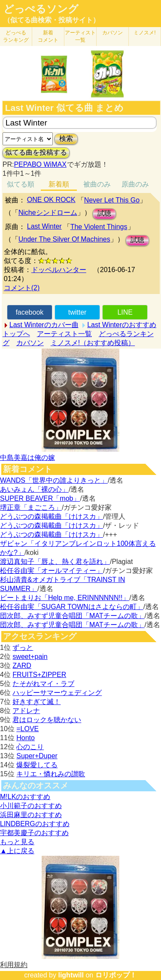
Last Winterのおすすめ (122, 325)
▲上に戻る (17, 851)
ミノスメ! (144, 33)
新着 (48, 36)
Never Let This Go (112, 200)
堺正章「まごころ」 (31, 507)
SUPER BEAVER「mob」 (40, 498)
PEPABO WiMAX (40, 164)
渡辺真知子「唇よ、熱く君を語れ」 (55, 562)
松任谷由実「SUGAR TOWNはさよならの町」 (72, 607)
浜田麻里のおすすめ (31, 815)
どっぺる (16, 36)
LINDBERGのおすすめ (35, 824)
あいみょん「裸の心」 (34, 489)
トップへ (16, 334)
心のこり (30, 747)
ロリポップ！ (116, 975)
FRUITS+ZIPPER (39, 675)
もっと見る (17, 842)
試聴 (104, 213)
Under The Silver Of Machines (64, 239)
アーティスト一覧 (64, 334)
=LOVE (27, 729)
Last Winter (44, 226)
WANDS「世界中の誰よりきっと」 (54, 480)
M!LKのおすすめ (25, 797)
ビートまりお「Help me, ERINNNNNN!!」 (65, 598)
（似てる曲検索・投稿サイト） (52, 20)
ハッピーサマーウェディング (57, 693)
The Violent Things (99, 227)
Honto (26, 738)
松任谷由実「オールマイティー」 (52, 571)
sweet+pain (30, 657)
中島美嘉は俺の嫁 (27, 458)
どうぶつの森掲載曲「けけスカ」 (52, 516)
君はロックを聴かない (47, 720)
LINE (125, 312)
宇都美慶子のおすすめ (34, 833)
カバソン (112, 33)
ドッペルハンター (59, 270)
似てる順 (21, 184)
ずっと (23, 648)
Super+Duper (37, 756)
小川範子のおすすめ (31, 806)
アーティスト (80, 36)
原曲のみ (135, 184)
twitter (77, 312)
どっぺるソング (41, 9)
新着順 (59, 184)
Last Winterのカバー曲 (44, 325)
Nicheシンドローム (48, 213)
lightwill (71, 975)
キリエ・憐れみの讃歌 (51, 774)
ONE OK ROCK (51, 200)
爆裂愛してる (37, 765)
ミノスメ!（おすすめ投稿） (93, 343)
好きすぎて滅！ (36, 702)
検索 (66, 139)
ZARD (22, 666)
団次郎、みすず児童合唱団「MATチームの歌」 (72, 616)
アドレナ (26, 711)
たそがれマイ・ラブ (43, 684)
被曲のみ (97, 184)
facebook (29, 312)
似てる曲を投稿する (36, 152)
